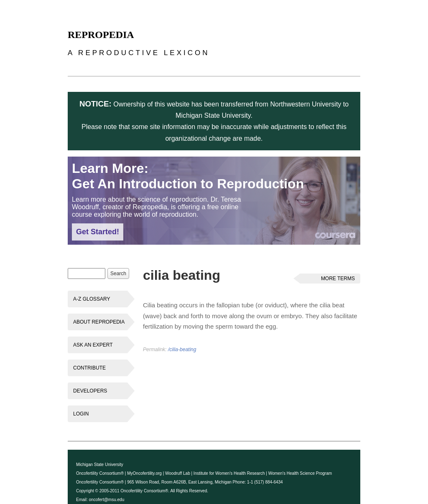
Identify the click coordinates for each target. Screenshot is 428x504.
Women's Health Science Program (300, 473)
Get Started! (98, 232)
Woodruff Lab (178, 473)
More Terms (338, 279)
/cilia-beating (182, 350)
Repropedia (101, 35)
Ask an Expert (93, 345)
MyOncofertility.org (144, 473)
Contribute (89, 368)
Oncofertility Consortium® (100, 473)
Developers (90, 391)
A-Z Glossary (92, 299)
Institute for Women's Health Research (229, 473)
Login (81, 414)
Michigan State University (100, 465)
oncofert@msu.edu (107, 500)
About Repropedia (99, 322)
